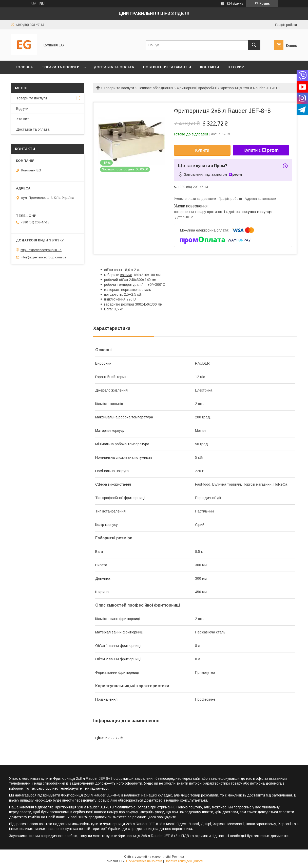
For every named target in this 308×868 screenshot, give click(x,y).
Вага (108, 309)
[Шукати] (254, 45)
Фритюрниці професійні (197, 88)
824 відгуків (235, 4)
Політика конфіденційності (184, 861)
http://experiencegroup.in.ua (41, 250)
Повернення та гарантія (167, 67)
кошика (126, 275)
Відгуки (22, 109)
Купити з (261, 150)
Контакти (210, 67)
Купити (202, 150)
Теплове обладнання (156, 88)
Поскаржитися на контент (144, 861)
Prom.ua (178, 857)
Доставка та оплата (114, 67)
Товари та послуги (61, 67)
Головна (24, 67)
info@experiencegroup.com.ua (44, 257)
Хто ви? (236, 67)
